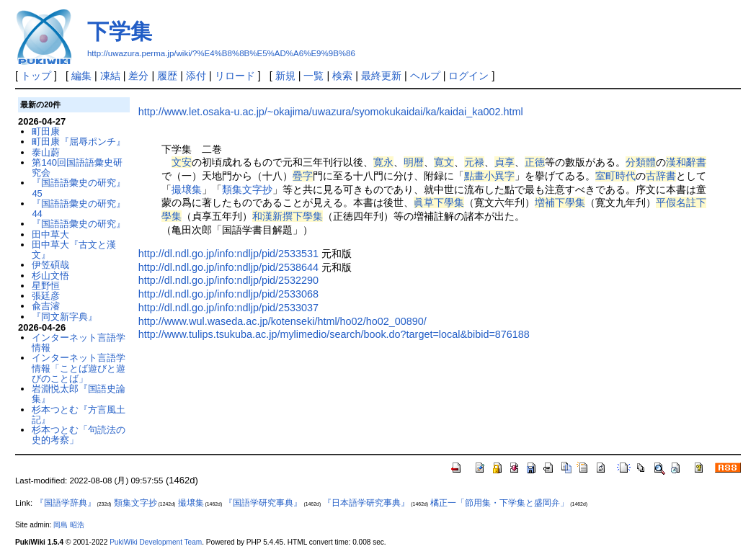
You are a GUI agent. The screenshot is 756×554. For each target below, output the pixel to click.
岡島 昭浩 (69, 525)
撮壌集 (187, 189)
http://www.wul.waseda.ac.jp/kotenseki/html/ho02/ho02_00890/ (283, 321)
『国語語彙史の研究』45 (79, 188)
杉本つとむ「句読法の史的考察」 (79, 435)
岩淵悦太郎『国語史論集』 (79, 394)
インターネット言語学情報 (79, 343)
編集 (81, 76)
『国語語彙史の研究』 (79, 224)
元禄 (474, 162)
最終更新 (381, 76)
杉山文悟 (50, 276)
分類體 (641, 162)
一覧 (313, 76)
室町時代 (615, 176)
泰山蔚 (46, 152)
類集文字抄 (247, 189)
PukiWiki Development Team (156, 542)
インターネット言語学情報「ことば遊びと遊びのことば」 (79, 368)
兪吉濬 (46, 306)
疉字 (303, 176)
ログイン (468, 76)
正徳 (535, 162)
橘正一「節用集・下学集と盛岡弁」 (499, 503)
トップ (36, 76)
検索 (342, 76)
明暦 (414, 162)
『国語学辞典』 (66, 503)
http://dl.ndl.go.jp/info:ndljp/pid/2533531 (228, 254)
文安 (182, 162)
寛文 (444, 162)
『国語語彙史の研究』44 (79, 209)
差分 (138, 76)
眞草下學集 (439, 202)
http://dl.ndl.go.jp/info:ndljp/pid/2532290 (228, 280)
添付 (196, 76)
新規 (285, 76)
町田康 (46, 131)
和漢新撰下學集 (288, 216)
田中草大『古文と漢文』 (74, 250)
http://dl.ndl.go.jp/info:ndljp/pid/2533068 (228, 294)
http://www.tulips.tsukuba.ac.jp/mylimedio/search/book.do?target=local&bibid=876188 (334, 334)
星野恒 (46, 286)
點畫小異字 (489, 176)
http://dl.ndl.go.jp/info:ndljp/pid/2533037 (228, 308)
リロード (235, 76)
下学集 (120, 31)
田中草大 (50, 234)
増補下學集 (560, 202)
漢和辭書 (686, 162)
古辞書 (661, 176)
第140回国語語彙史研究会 (77, 167)
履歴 (167, 76)
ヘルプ (425, 76)
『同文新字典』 (65, 317)
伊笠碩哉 (50, 265)
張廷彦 (46, 296)
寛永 (383, 162)
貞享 (504, 162)
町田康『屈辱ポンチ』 (79, 142)
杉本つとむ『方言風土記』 (79, 415)
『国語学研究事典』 (263, 503)
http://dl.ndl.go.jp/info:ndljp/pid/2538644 (228, 267)
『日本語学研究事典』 (366, 503)
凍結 (110, 76)
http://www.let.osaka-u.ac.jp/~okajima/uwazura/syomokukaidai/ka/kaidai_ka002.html (331, 112)
